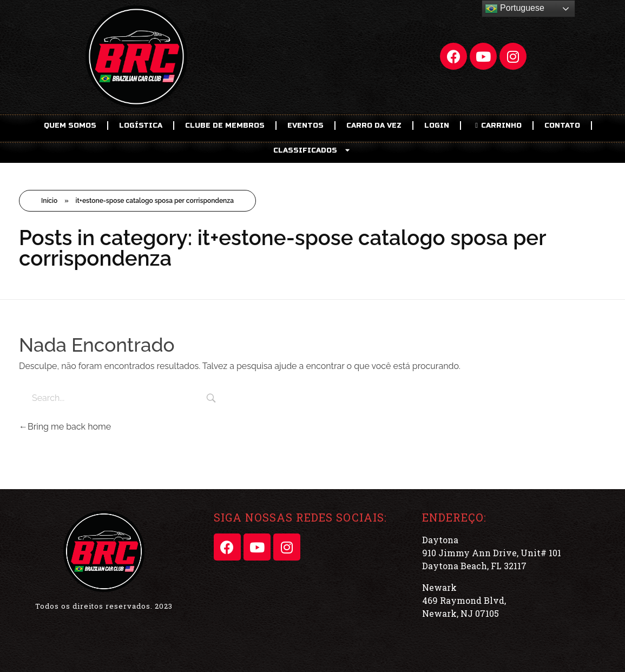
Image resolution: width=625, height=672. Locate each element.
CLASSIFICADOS (312, 150)
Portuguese (515, 9)
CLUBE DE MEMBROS (225, 126)
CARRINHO (496, 126)
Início (49, 201)
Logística (141, 126)
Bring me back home (65, 427)
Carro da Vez (374, 126)
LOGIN (437, 126)
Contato (562, 126)
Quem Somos (70, 126)
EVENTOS (305, 126)
